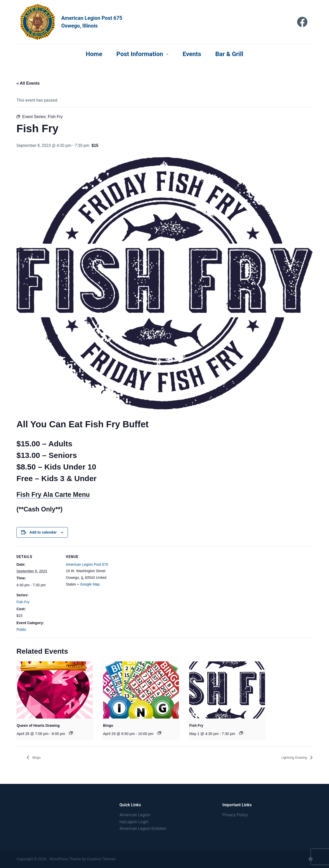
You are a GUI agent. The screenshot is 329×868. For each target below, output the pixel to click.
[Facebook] (302, 22)
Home (94, 54)
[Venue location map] (142, 582)
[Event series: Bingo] (159, 733)
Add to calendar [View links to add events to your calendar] (43, 532)
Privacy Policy (235, 815)
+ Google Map (88, 584)
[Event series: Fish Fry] (241, 733)
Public (21, 630)
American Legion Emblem (143, 829)
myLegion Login (134, 822)
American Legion (135, 815)
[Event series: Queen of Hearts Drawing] (71, 733)
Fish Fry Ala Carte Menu (53, 494)
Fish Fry (23, 602)
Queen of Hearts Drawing (38, 725)
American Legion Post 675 (87, 564)
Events (192, 54)
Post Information (144, 54)
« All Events (28, 83)
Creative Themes (101, 859)
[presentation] (55, 690)
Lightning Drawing (291, 758)
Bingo (108, 725)
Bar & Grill (229, 54)
